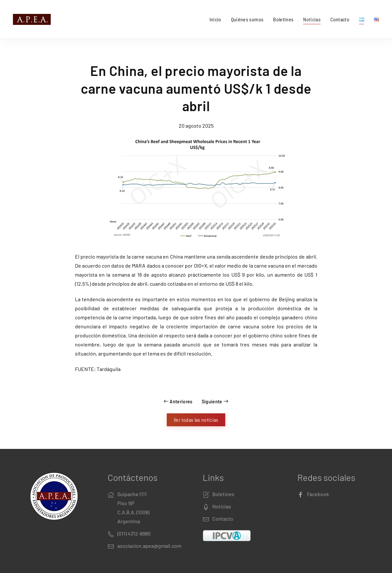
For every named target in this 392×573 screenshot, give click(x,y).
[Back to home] (33, 19)
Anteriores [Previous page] (178, 401)
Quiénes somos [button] (247, 19)
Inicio (215, 19)
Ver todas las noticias (196, 420)
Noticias (312, 19)
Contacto (340, 19)
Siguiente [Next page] (215, 401)
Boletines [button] (283, 19)
